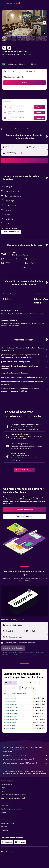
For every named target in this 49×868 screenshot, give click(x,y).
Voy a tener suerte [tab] (12, 688)
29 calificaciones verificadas (26, 64)
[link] (24, 470)
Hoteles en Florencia (11, 707)
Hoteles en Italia (36, 772)
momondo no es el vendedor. (26, 755)
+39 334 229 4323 (9, 61)
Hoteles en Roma (10, 698)
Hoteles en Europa (23, 772)
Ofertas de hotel (10, 772)
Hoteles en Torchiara (25, 774)
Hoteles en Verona (10, 710)
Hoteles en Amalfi (10, 723)
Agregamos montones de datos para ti (26, 759)
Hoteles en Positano (11, 716)
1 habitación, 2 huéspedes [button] (14, 77)
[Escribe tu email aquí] (26, 637)
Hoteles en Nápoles (11, 719)
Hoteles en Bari (9, 726)
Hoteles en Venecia (11, 704)
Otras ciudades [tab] (10, 683)
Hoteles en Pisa (9, 729)
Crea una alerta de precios (20, 458)
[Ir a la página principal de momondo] (14, 3)
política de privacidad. (13, 654)
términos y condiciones (36, 653)
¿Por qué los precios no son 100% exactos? (26, 763)
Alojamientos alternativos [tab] (29, 683)
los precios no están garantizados (13, 749)
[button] (4, 3)
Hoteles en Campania (10, 774)
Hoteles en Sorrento (11, 713)
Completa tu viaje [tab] (28, 688)
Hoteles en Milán (10, 701)
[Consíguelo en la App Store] (20, 842)
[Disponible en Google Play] (7, 842)
